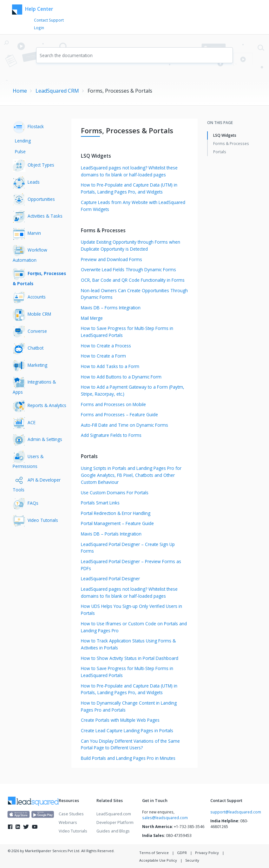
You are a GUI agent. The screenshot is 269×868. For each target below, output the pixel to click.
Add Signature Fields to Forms (111, 435)
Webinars (68, 822)
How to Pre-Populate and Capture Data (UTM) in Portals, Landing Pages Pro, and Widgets (129, 188)
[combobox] (134, 55)
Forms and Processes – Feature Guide (119, 414)
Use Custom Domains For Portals (115, 493)
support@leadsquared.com (236, 812)
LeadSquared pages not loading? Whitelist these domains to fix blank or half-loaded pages (129, 171)
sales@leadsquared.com (165, 818)
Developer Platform (115, 822)
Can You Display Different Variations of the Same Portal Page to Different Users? (130, 744)
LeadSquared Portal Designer (110, 579)
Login (39, 28)
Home (20, 91)
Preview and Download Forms (112, 259)
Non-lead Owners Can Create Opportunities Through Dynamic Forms (134, 294)
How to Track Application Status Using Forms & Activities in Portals (128, 644)
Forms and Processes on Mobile (113, 404)
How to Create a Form (103, 356)
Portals (220, 152)
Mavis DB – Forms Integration (111, 308)
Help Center (33, 10)
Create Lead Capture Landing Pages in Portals (127, 730)
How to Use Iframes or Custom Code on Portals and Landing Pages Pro (134, 627)
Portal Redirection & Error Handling (116, 513)
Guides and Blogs (113, 831)
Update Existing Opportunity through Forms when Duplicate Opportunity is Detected (131, 245)
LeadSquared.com (114, 814)
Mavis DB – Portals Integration (111, 534)
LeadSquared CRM (57, 91)
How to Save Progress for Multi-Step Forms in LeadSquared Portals (127, 332)
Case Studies (71, 814)
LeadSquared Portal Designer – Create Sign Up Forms (128, 548)
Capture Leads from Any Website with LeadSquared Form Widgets (133, 206)
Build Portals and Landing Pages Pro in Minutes (128, 758)
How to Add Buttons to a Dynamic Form (121, 377)
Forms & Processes (231, 143)
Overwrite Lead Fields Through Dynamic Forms (128, 270)
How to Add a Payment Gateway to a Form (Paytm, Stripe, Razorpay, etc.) (133, 390)
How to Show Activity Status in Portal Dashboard (130, 658)
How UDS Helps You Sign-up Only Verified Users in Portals (131, 610)
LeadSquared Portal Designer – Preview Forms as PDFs (131, 565)
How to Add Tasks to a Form (110, 366)
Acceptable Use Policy (158, 860)
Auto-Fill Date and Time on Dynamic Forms (125, 425)
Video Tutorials (73, 831)
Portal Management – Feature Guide (117, 523)
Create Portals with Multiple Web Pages (120, 720)
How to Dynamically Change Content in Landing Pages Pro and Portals (129, 706)
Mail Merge (92, 318)
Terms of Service (154, 853)
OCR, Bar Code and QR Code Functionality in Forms (133, 280)
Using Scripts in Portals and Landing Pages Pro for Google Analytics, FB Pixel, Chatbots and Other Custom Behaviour (131, 475)
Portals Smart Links (100, 503)
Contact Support (49, 20)
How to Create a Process (106, 346)
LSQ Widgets (225, 135)
